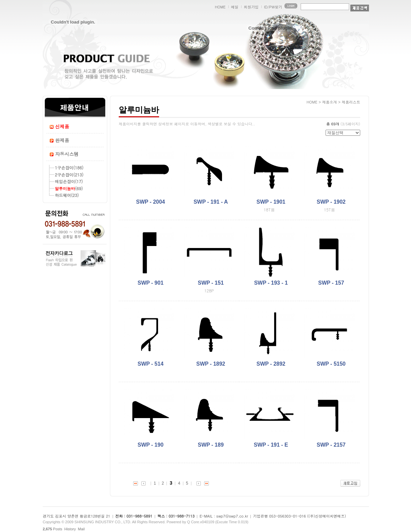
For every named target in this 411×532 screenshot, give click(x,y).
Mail (81, 529)
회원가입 (251, 7)
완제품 (62, 140)
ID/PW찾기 (273, 7)
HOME (220, 7)
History (70, 529)
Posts (52, 529)
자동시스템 (67, 154)
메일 (235, 7)
